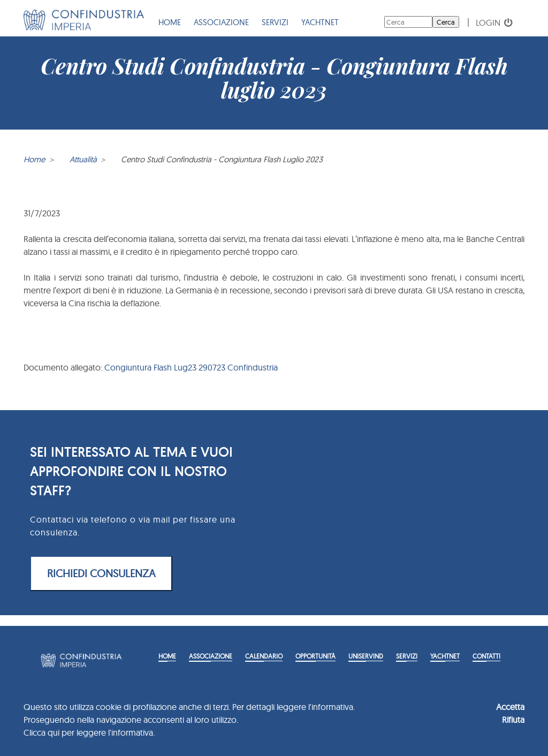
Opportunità (315, 656)
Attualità (83, 159)
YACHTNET (320, 22)
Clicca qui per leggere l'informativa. (89, 732)
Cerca (446, 22)
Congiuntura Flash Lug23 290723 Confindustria (191, 367)
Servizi (275, 22)
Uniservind (366, 656)
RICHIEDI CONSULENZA (101, 573)
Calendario (264, 656)
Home (170, 22)
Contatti (486, 656)
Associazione (221, 22)
